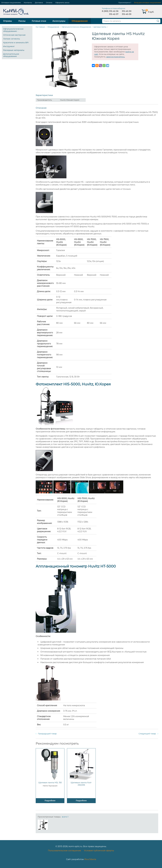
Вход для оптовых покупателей (147, 3)
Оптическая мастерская (14, 35)
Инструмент (9, 46)
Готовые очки (39, 21)
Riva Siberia (90, 859)
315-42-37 (114, 14)
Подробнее (50, 801)
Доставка (39, 3)
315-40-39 (127, 14)
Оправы (8, 21)
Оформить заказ (62, 3)
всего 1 (65, 817)
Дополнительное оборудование (11, 55)
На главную (40, 27)
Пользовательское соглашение (64, 851)
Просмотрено (124, 3)
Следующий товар (147, 734)
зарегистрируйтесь (115, 57)
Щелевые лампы (100, 27)
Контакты (28, 3)
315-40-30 (127, 11)
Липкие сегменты (12, 39)
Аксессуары (59, 21)
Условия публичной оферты (99, 851)
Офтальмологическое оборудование (13, 30)
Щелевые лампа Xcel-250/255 (81, 784)
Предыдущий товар (47, 734)
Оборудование (80, 21)
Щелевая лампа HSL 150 (50, 783)
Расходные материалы (14, 50)
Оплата (49, 3)
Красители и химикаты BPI (16, 43)
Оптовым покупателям (11, 3)
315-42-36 (114, 11)
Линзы (22, 21)
